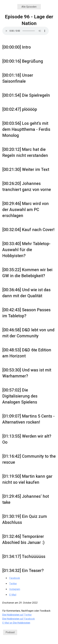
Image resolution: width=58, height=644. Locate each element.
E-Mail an (16, 623)
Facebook (15, 578)
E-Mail (13, 595)
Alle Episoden (29, 7)
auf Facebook (19, 619)
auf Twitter (17, 615)
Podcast (10, 632)
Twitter (13, 584)
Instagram (15, 589)
